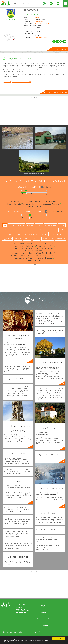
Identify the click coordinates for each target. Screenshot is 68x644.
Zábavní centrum (48, 239)
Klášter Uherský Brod (33, 251)
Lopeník (17, 204)
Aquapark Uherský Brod (25, 248)
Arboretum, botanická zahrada (37, 230)
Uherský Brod (39, 22)
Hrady (61, 230)
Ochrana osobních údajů (12, 632)
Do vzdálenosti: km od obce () (25, 211)
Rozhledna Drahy (21, 258)
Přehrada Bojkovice (35, 255)
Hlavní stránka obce (61, 49)
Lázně (59, 234)
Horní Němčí (39, 202)
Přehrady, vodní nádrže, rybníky (15, 230)
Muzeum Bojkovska (19, 255)
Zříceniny (17, 234)
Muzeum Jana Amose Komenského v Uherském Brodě (34, 253)
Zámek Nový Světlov (44, 248)
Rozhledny (53, 230)
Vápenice (56, 204)
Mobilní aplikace (43, 625)
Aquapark (30, 225)
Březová (31, 10)
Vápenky (30, 206)
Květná (10, 204)
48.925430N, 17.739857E (42, 24)
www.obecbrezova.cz (41, 37)
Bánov (10, 202)
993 (36, 33)
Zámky (9, 234)
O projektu (43, 606)
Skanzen (62, 225)
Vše (5, 225)
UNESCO (39, 225)
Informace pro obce (43, 619)
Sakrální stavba (61, 239)
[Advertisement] (34, 111)
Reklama (43, 612)
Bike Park (18, 239)
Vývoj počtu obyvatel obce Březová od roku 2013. (17, 82)
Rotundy (44, 234)
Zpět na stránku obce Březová (58, 92)
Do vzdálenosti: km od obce (27, 187)
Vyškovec (38, 206)
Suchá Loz (47, 204)
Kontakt (37, 632)
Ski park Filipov (50, 255)
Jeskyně (52, 234)
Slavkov (32, 204)
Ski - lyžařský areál (50, 225)
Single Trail (27, 239)
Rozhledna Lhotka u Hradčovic (41, 258)
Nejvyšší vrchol (7, 239)
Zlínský (37, 18)
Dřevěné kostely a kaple (30, 234)
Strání (39, 204)
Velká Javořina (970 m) (45, 246)
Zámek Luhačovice (34, 260)
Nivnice (25, 204)
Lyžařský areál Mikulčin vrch (24, 246)
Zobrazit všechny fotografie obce (34, 174)
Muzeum (36, 239)
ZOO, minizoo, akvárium (16, 225)
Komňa (49, 202)
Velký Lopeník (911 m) (23, 244)
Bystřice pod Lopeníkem (23, 202)
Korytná (56, 202)
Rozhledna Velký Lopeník (43, 244)
